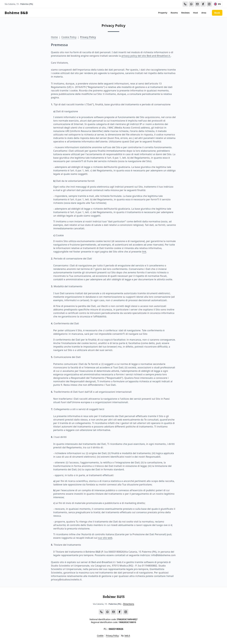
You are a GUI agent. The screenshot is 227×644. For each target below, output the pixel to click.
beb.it (127, 636)
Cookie (100, 636)
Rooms (174, 13)
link (144, 252)
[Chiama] (185, 4)
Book (217, 13)
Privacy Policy (88, 37)
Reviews (185, 13)
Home (54, 37)
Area (204, 13)
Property (163, 13)
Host (196, 13)
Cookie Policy (69, 37)
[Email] (197, 4)
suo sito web (105, 538)
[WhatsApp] (191, 4)
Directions (129, 604)
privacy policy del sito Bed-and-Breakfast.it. (146, 56)
